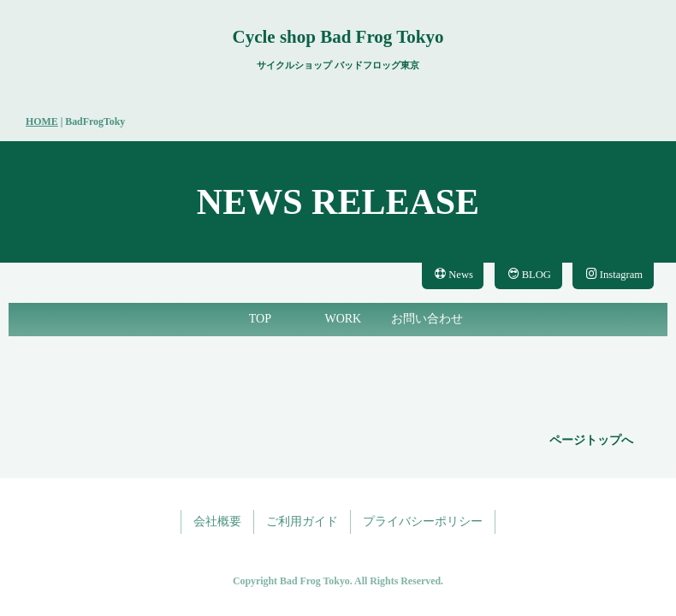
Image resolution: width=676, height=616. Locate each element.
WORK (343, 319)
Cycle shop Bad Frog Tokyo (338, 37)
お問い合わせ (427, 319)
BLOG (530, 274)
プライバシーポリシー (423, 521)
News (454, 274)
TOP (260, 319)
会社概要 (217, 521)
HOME (42, 121)
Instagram (614, 274)
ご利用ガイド (302, 521)
